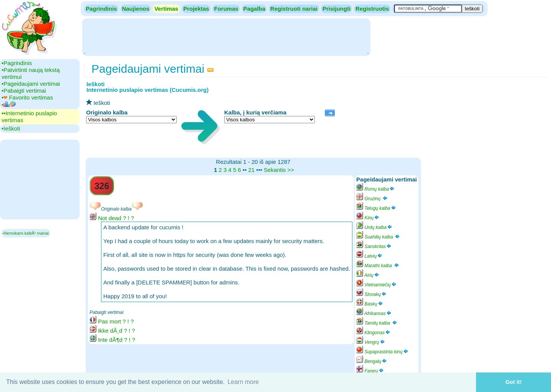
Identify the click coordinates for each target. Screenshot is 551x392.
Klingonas (373, 333)
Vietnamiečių (377, 285)
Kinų (368, 218)
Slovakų (372, 294)
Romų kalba (376, 189)
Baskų (370, 304)
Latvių (369, 256)
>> (291, 170)
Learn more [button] (243, 382)
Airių (368, 275)
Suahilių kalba (378, 237)
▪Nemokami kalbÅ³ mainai (26, 233)
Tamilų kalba (377, 323)
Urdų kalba (374, 227)
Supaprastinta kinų (382, 352)
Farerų (370, 371)
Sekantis (275, 170)
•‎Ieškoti (11, 128)
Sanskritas (374, 247)
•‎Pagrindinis (17, 63)
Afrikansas (374, 314)
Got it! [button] (514, 382)
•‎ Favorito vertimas (27, 97)
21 (252, 170)
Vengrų (371, 342)
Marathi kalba (378, 266)
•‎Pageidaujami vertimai (31, 84)
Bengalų (372, 361)
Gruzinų (372, 199)
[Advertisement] (226, 36)
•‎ (9, 105)
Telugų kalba (376, 208)
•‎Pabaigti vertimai (24, 91)
